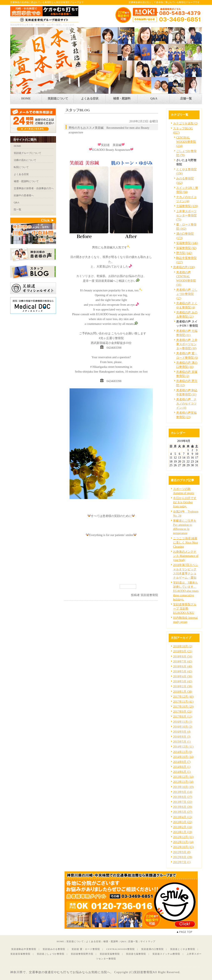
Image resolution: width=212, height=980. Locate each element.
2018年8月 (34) (183, 656)
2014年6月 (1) (182, 772)
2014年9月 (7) (182, 762)
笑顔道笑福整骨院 (110, 954)
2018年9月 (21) (183, 651)
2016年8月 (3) (182, 737)
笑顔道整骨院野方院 (82, 954)
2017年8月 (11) (183, 716)
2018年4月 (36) (183, 676)
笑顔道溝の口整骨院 (152, 949)
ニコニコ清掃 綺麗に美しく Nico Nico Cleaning (185, 542)
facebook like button (148, 586)
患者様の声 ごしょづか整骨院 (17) (187, 294)
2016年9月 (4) (182, 732)
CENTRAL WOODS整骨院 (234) (186, 142)
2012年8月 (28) (183, 857)
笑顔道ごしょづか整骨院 (51, 954)
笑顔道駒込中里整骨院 (24, 949)
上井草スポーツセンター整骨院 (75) (186, 215)
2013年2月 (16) (183, 827)
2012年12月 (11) (183, 837)
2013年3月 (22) (183, 822)
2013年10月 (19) (183, 787)
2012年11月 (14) (183, 842)
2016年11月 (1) (183, 722)
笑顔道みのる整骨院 (54, 949)
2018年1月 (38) (183, 692)
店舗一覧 (133, 941)
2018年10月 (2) (183, 646)
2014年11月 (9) (183, 752)
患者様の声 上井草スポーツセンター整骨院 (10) (187, 344)
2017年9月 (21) (183, 711)
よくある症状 (94, 941)
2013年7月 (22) (183, 802)
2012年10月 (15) (183, 847)
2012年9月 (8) (182, 852)
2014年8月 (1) (182, 767)
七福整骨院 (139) (187, 206)
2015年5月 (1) (182, 742)
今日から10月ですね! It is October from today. (185, 502)
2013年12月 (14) (183, 777)
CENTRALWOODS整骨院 (120, 949)
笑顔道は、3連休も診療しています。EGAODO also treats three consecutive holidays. (186, 591)
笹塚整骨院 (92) (186, 248)
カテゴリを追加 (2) (185, 123)
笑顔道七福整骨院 (136, 954)
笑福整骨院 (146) (187, 243)
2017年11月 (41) (183, 702)
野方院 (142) (184, 253)
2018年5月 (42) (183, 671)
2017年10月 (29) (183, 706)
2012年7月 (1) (182, 862)
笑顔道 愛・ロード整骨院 (86, 949)
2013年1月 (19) (183, 832)
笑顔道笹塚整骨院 (20, 954)
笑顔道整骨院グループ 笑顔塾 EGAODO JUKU (185, 608)
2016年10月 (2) (183, 727)
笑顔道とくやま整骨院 (183, 949)
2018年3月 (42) (183, 681)
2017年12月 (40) (183, 697)
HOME (60, 941)
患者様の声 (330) (184, 267)
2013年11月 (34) (183, 782)
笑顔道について (75, 941)
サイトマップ (148, 941)
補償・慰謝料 (111, 941)
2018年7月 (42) (183, 661)
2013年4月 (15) (183, 817)
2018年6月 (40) (183, 666)
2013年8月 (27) (183, 797)
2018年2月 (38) (183, 686)
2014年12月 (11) (183, 747)
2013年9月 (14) (183, 792)
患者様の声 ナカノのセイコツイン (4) (186, 404)
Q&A (123, 941)
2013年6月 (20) (183, 807)
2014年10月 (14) (183, 757)
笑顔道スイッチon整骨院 (166, 954)
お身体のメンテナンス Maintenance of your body (186, 556)
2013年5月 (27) (183, 812)
